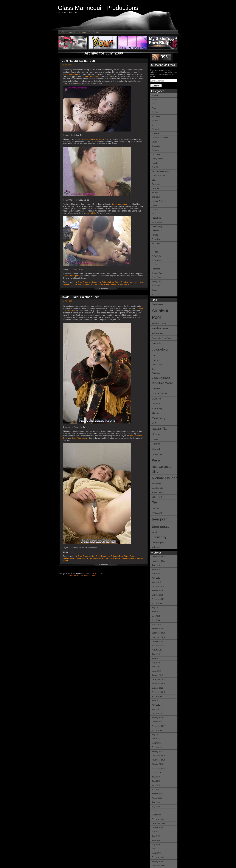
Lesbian (155, 210)
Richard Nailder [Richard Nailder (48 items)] (164, 478)
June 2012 (156, 701)
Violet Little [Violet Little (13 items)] (156, 547)
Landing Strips (158, 201)
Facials (155, 163)
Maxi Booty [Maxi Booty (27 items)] (159, 418)
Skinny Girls (157, 281)
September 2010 (159, 768)
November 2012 (158, 684)
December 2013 (158, 633)
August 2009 (157, 798)
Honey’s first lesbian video (92, 139)
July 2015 (156, 565)
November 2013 (158, 637)
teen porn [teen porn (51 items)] (160, 519)
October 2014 (157, 595)
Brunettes (156, 133)
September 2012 (159, 692)
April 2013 (156, 667)
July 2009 (156, 802)
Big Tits (155, 121)
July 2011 (156, 735)
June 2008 (156, 840)
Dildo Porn (156, 155)
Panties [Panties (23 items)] (156, 444)
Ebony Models (158, 159)
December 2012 (158, 679)
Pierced (155, 252)
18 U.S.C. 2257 (97, 574)
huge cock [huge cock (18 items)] (157, 388)
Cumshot (155, 150)
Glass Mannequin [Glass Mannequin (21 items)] (161, 378)
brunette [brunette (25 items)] (157, 343)
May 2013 (156, 663)
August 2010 (157, 773)
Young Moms (157, 294)
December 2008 (158, 823)
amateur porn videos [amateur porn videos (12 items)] (159, 324)
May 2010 (156, 785)
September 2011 (159, 726)
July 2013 (156, 654)
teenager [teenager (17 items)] (156, 508)
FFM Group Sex (158, 176)
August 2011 (157, 730)
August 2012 (157, 696)
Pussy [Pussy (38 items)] (156, 460)
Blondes (155, 125)
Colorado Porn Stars (160, 138)
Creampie (156, 146)
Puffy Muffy (156, 256)
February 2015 (158, 586)
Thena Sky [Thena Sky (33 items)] (159, 537)
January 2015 (157, 591)
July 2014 (156, 608)
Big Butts (155, 112)
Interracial (156, 197)
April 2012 (156, 705)
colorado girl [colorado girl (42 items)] (161, 349)
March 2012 (157, 709)
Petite (154, 248)
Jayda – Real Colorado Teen (81, 297)
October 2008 (157, 828)
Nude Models (157, 222)
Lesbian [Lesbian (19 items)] (156, 403)
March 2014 (157, 625)
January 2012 (157, 718)
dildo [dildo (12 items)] (154, 369)
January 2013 (157, 675)
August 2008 (157, 832)
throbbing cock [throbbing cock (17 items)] (159, 543)
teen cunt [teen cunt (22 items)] (157, 513)
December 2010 (158, 756)
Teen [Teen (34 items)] (155, 502)
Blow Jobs (156, 129)
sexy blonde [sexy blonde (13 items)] (157, 484)
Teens (154, 290)
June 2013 (156, 658)
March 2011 (157, 743)
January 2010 (157, 794)
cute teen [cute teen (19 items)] (157, 360)
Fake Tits (156, 167)
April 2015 (156, 578)
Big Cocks (156, 116)
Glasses (155, 180)
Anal (154, 104)
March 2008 (157, 853)
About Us (72, 32)
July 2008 (156, 836)
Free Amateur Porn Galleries (89, 32)
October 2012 (157, 688)
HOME (63, 32)
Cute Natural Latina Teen (78, 61)
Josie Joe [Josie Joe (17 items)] (156, 399)
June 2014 (156, 612)
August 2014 (157, 603)
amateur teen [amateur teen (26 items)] (160, 328)
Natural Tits (156, 218)
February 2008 (158, 857)
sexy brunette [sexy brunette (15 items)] (158, 488)
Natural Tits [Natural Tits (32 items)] (159, 429)
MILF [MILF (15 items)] (154, 423)
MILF (154, 214)
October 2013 (157, 641)
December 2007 (158, 866)
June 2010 (156, 781)
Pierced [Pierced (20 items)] (156, 449)
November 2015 (158, 561)
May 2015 (156, 574)
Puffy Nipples (157, 260)
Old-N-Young (157, 227)
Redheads (156, 269)
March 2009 (157, 815)
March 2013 (157, 671)
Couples (155, 142)
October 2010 (157, 764)
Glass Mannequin (71, 74)
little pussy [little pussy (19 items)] (157, 408)
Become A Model (74, 575)
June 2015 (156, 570)
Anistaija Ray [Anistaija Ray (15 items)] (157, 333)
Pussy (154, 265)
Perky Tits (156, 243)
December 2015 (158, 557)
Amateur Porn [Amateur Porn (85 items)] (160, 314)
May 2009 (156, 806)
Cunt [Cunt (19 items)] (154, 355)
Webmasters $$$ (88, 575)
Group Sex (156, 184)
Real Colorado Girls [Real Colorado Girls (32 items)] (161, 469)
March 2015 (157, 582)
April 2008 (156, 849)
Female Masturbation (160, 171)
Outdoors (156, 231)
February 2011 (158, 747)
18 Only (155, 95)
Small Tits (156, 286)
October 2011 (157, 722)
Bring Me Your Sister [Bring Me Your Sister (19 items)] (162, 338)
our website (91, 213)
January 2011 (157, 752)
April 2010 (156, 789)
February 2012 (158, 713)
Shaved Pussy (158, 273)
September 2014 (159, 599)
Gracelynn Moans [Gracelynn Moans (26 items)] (162, 383)
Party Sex (156, 239)
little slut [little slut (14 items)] (155, 413)
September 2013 (159, 646)
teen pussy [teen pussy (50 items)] (161, 526)
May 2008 (156, 845)
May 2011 (156, 739)
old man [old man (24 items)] (156, 434)
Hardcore (156, 188)
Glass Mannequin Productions (98, 8)
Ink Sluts (155, 193)
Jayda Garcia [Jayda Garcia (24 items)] (160, 393)
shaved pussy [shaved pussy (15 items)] (158, 492)
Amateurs (156, 100)
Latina (154, 205)
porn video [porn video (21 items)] (157, 454)
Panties (155, 235)
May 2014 (156, 616)
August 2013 (157, 650)
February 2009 (158, 819)
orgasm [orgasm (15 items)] (155, 439)
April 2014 (156, 620)
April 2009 (156, 811)
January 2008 (157, 862)
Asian (154, 108)
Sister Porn (156, 277)
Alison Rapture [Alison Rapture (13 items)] (158, 304)
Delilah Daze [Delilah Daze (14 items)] (157, 365)
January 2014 (157, 629)
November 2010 (158, 760)
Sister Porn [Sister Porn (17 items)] (157, 497)
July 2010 (156, 777)
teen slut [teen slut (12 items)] (155, 532)
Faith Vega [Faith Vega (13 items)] (156, 373)
